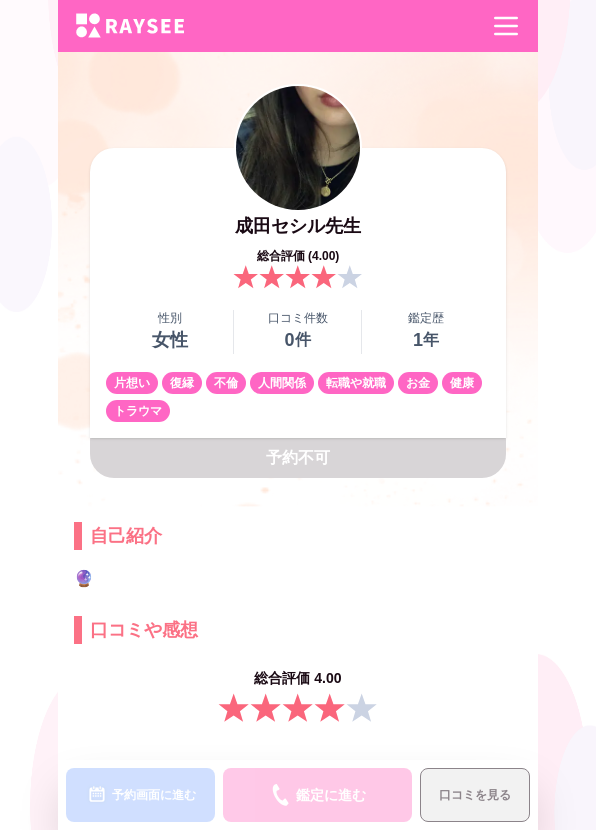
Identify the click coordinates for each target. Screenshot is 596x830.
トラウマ (138, 411)
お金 (418, 383)
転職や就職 (356, 383)
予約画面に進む (141, 795)
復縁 (182, 383)
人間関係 (282, 383)
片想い (132, 383)
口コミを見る (475, 795)
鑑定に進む (318, 795)
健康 (462, 383)
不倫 (226, 383)
